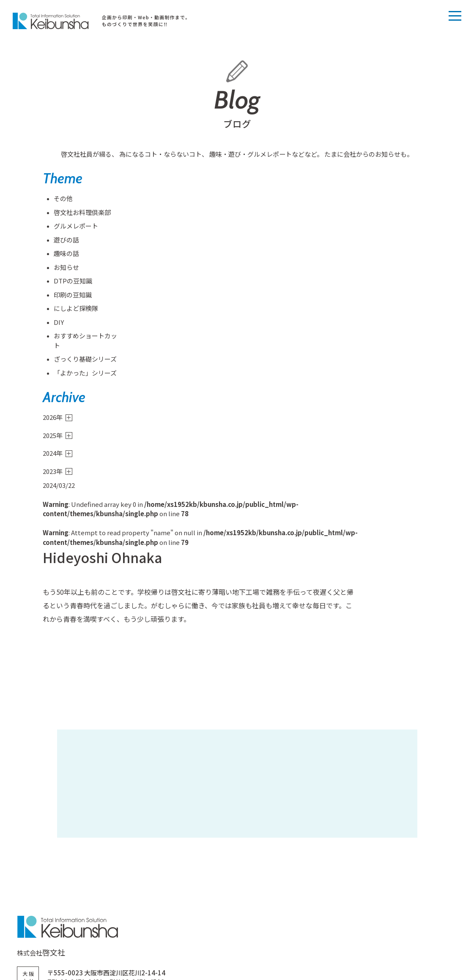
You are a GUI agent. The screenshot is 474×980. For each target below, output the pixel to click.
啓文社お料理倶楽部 (81, 214)
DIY (58, 323)
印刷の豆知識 (72, 296)
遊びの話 (66, 241)
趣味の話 (66, 255)
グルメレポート (75, 227)
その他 (62, 200)
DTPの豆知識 (72, 282)
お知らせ (66, 268)
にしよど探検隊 (75, 310)
